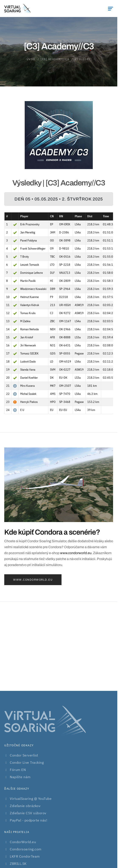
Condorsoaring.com (26, 849)
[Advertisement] (59, 646)
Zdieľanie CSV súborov (28, 813)
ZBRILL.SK (18, 864)
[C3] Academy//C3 (55, 59)
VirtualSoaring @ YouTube (31, 799)
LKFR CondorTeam (25, 856)
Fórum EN (18, 770)
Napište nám (20, 777)
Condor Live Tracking (27, 762)
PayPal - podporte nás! (29, 820)
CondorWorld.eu (23, 842)
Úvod (31, 59)
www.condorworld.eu (76, 553)
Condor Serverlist (24, 755)
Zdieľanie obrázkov (25, 806)
